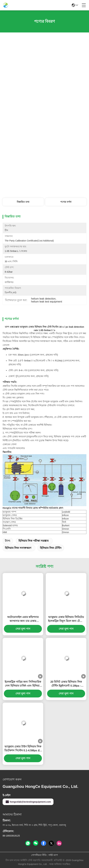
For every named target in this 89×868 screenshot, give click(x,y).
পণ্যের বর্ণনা (66, 202)
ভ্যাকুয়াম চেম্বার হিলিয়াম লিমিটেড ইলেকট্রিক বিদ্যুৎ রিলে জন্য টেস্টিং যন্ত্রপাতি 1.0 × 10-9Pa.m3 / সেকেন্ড (66, 619)
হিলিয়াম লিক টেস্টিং (51, 548)
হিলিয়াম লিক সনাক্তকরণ (18, 548)
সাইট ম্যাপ (53, 855)
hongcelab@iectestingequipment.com (28, 802)
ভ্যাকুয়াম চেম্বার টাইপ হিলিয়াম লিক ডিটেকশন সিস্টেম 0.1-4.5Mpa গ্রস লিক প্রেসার (23, 749)
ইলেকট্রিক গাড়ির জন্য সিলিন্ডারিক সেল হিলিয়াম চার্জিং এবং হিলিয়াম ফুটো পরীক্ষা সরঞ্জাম (23, 684)
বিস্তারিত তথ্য (23, 202)
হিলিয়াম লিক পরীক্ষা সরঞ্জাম (33, 541)
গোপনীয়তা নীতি (39, 855)
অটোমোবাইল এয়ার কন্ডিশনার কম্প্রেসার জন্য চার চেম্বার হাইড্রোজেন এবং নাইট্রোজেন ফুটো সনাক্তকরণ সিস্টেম (23, 619)
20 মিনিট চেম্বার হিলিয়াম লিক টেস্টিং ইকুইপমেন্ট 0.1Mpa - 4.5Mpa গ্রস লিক (66, 684)
